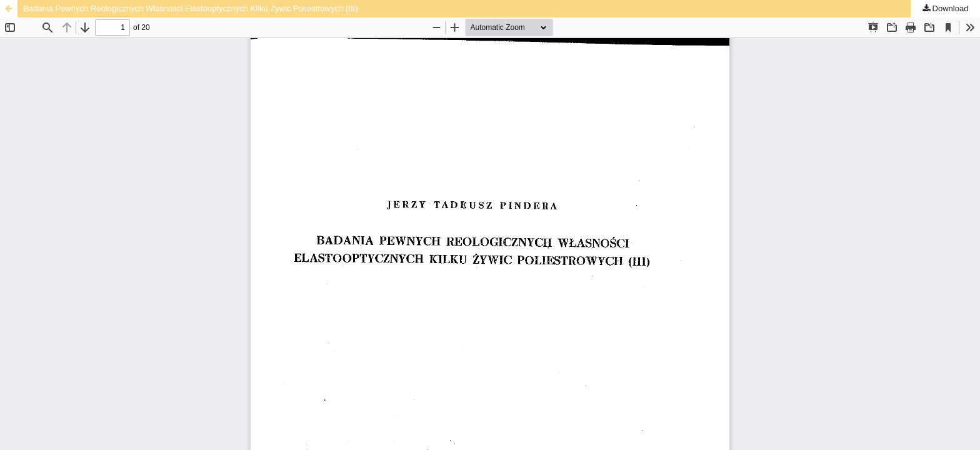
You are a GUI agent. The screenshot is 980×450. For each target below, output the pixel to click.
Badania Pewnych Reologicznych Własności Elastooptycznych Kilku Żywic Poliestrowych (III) (190, 8)
